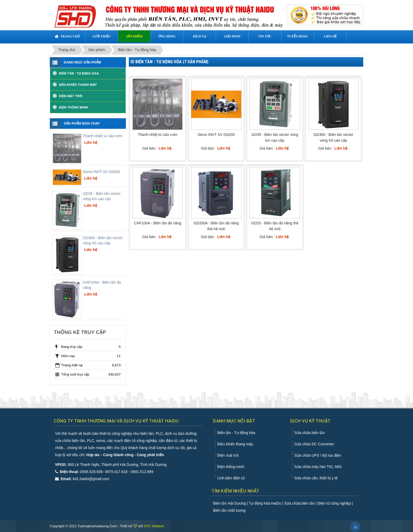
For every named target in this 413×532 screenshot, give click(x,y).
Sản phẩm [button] (134, 36)
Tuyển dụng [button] (298, 36)
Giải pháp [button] (232, 36)
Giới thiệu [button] (102, 36)
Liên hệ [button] (330, 36)
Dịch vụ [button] (200, 36)
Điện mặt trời (71, 96)
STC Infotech (154, 526)
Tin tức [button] (265, 36)
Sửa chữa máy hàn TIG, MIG (318, 467)
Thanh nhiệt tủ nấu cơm (103, 136)
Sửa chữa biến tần (310, 433)
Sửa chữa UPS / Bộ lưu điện (318, 455)
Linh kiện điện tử (231, 478)
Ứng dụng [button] (167, 36)
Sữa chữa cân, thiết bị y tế (316, 478)
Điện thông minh (74, 107)
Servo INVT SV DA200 (102, 172)
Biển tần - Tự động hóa (92, 73)
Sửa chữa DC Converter (314, 444)
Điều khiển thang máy (78, 85)
